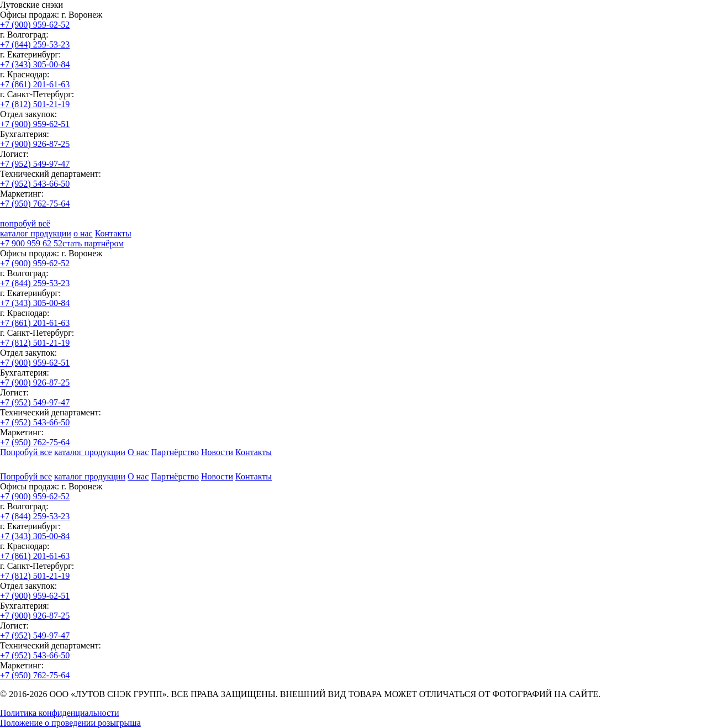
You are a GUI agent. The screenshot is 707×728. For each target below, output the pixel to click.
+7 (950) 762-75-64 (35, 204)
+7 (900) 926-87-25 (35, 144)
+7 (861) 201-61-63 (35, 84)
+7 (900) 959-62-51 (35, 124)
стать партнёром (93, 243)
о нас (83, 233)
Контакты (113, 233)
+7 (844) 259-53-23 (35, 44)
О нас (138, 452)
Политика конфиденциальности (60, 713)
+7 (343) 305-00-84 (35, 64)
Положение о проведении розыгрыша (70, 723)
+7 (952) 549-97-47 (35, 164)
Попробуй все (26, 452)
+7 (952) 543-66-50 (35, 184)
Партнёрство (175, 452)
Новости (217, 452)
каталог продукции (36, 233)
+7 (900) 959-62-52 (35, 25)
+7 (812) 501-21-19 (35, 104)
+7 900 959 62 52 (31, 243)
